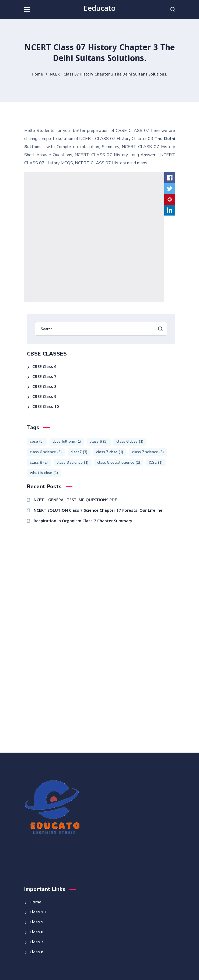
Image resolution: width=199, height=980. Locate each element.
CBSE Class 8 (44, 387)
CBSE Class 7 (44, 377)
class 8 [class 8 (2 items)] (39, 462)
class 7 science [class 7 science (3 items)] (148, 452)
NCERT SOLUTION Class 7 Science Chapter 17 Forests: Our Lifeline (98, 511)
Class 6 (36, 952)
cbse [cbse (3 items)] (37, 441)
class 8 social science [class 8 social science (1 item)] (119, 462)
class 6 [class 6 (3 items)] (99, 441)
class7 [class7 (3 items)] (79, 452)
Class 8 (36, 933)
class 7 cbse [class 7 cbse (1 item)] (110, 452)
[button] (173, 9)
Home (37, 75)
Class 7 (36, 943)
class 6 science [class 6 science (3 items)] (46, 452)
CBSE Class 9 (44, 397)
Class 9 (36, 923)
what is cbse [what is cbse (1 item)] (44, 473)
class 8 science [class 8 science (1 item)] (73, 462)
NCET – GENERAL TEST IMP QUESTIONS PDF (75, 500)
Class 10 (38, 913)
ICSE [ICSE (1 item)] (156, 462)
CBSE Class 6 (44, 367)
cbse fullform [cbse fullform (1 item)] (67, 441)
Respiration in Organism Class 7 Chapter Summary (83, 521)
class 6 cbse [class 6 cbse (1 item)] (130, 441)
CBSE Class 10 (46, 407)
